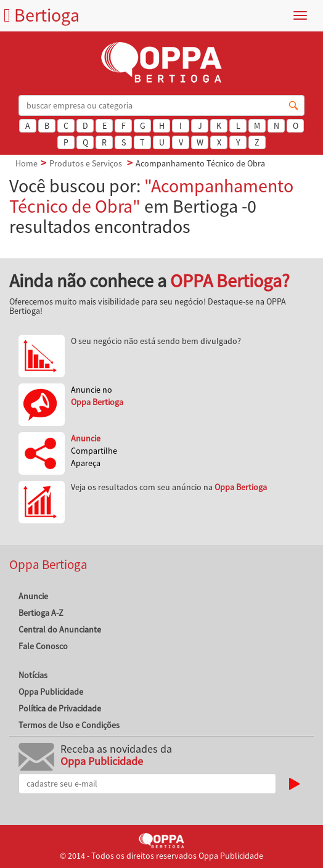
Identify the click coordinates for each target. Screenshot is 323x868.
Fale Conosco (43, 646)
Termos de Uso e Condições (69, 725)
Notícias (33, 675)
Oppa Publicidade (51, 692)
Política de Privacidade (60, 708)
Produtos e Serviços (86, 163)
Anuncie (33, 596)
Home (27, 163)
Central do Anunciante (60, 629)
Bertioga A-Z (41, 613)
